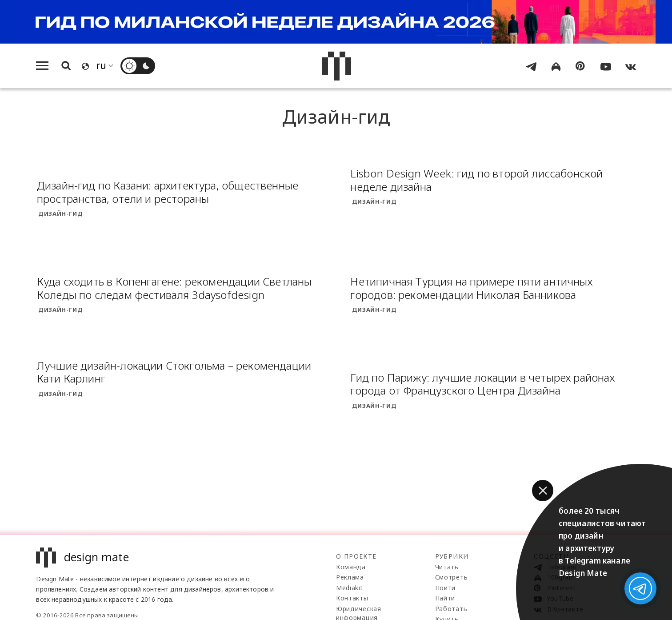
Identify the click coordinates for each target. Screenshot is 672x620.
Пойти (446, 588)
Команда (351, 567)
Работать (451, 609)
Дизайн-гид (61, 213)
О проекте (356, 556)
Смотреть (452, 577)
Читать (447, 567)
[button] (543, 491)
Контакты (352, 598)
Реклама (350, 577)
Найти (445, 598)
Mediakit (350, 588)
